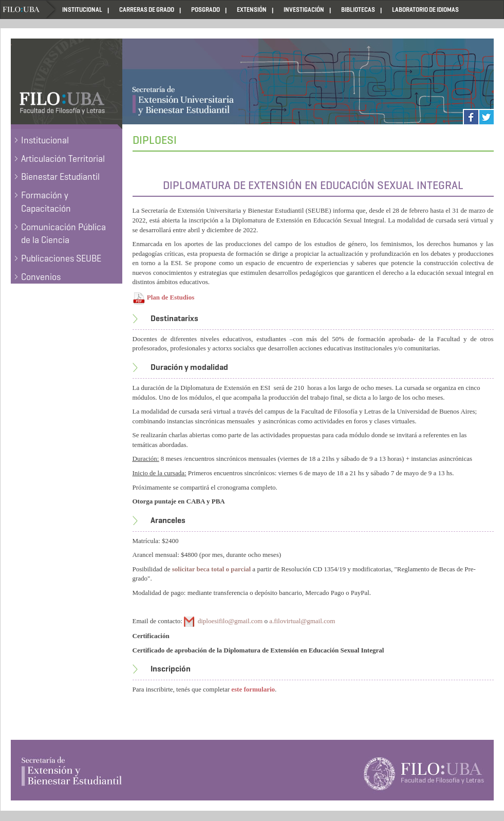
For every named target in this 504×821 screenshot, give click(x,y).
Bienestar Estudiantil (60, 177)
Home (29, 10)
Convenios (41, 277)
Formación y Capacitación (46, 202)
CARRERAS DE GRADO (147, 10)
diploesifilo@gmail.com (230, 621)
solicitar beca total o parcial (211, 569)
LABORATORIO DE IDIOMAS (425, 10)
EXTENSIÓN (252, 10)
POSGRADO (206, 10)
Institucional (45, 140)
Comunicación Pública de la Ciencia (63, 234)
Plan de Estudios (171, 297)
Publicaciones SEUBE (61, 258)
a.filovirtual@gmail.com (302, 621)
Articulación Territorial (63, 159)
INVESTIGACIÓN (304, 10)
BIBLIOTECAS (358, 10)
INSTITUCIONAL (82, 10)
